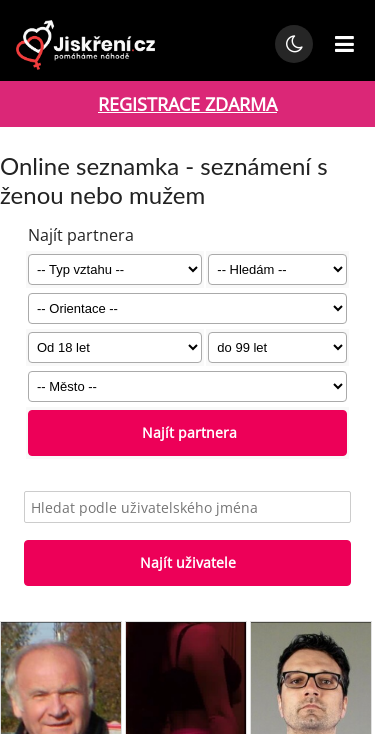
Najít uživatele (188, 562)
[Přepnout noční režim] (294, 44)
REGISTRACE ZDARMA (187, 104)
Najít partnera (187, 432)
